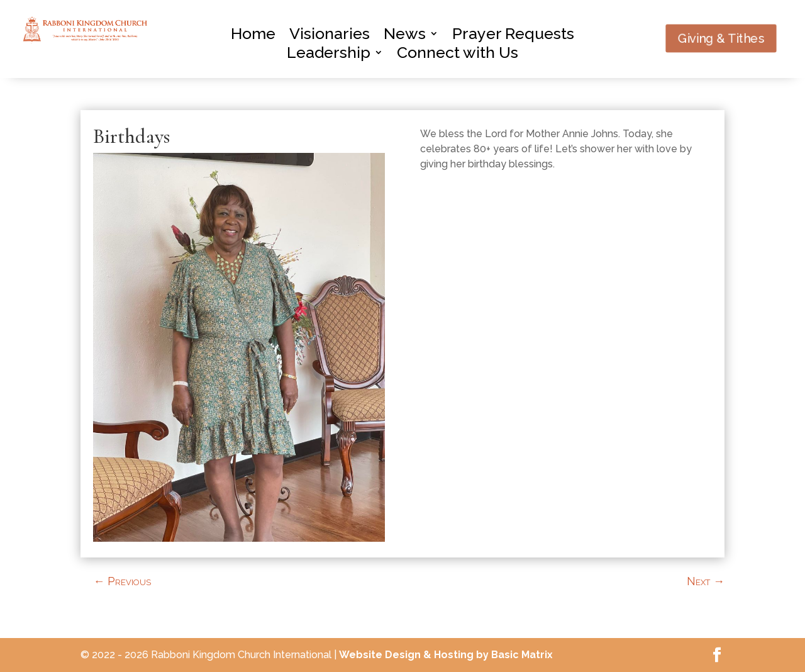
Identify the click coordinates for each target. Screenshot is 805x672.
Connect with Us (458, 55)
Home (253, 36)
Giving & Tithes (721, 39)
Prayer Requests (513, 36)
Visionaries (330, 36)
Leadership (329, 55)
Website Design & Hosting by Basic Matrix (446, 655)
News (405, 36)
